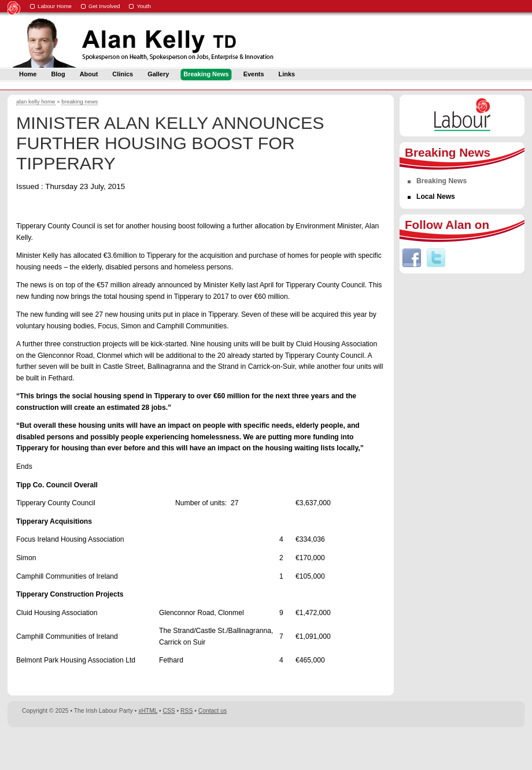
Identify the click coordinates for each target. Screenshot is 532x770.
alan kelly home (36, 101)
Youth (144, 6)
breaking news (80, 101)
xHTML (148, 711)
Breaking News (442, 181)
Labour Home (55, 6)
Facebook (412, 258)
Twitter (436, 258)
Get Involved (104, 6)
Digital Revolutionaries (498, 748)
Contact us (213, 711)
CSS (169, 711)
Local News (436, 197)
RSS (186, 711)
